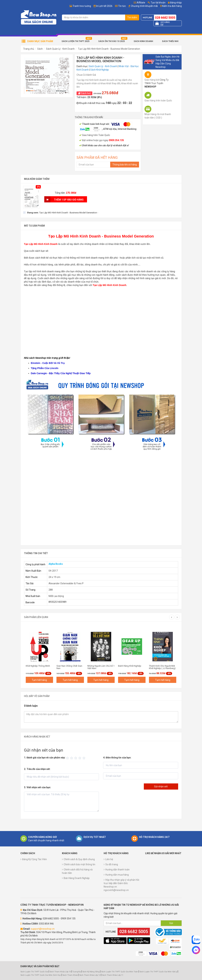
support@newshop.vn (43, 929)
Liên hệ (109, 859)
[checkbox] (61, 213)
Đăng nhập (175, 3)
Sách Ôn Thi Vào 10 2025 (112, 41)
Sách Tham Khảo (70, 975)
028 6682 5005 (165, 18)
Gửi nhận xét (161, 787)
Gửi (171, 923)
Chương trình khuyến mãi (144, 6)
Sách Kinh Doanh (143, 41)
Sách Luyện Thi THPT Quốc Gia (34, 972)
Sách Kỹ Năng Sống (91, 972)
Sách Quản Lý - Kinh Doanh (60, 49)
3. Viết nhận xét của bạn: (37, 787)
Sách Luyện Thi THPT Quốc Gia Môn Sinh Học (41, 975)
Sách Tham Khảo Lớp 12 (90, 975)
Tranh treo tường (82, 6)
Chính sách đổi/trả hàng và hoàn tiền (77, 871)
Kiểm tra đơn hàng (172, 6)
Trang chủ (29, 49)
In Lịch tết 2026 (104, 6)
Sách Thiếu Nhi (170, 41)
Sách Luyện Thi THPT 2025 (76, 41)
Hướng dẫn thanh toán (117, 870)
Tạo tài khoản (157, 3)
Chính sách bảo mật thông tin (79, 864)
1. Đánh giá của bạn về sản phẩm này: (45, 758)
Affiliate (139, 3)
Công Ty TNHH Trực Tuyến (157, 83)
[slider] (76, 758)
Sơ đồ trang (112, 864)
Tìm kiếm (132, 17)
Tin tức (122, 6)
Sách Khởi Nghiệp (100, 70)
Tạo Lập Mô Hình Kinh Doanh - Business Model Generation (109, 49)
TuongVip (77, 972)
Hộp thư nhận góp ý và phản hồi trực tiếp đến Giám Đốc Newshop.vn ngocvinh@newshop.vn (121, 885)
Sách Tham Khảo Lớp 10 (60, 972)
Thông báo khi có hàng (125, 165)
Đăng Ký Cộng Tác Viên (34, 859)
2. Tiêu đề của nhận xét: (37, 769)
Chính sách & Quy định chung (79, 859)
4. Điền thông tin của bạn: (117, 758)
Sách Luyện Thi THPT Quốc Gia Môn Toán (120, 972)
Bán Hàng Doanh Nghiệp (77, 878)
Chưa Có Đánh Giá (86, 75)
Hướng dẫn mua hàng (117, 875)
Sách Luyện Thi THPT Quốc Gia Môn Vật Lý (158, 972)
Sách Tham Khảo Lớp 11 (113, 975)
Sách (40, 49)
